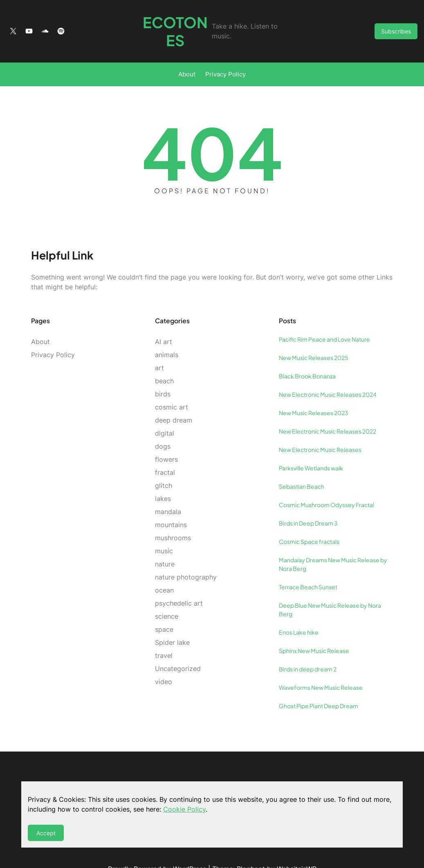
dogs (163, 428)
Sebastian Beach (302, 468)
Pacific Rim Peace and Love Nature (324, 321)
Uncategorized (178, 650)
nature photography (186, 559)
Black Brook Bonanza (307, 358)
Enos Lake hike (299, 614)
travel (164, 637)
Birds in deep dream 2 (308, 651)
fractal (165, 454)
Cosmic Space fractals (309, 523)
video (164, 663)
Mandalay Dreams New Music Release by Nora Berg (333, 546)
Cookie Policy (184, 809)
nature (165, 546)
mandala (168, 493)
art (159, 349)
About (187, 56)
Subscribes (396, 22)
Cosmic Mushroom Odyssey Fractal (326, 486)
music (164, 532)
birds (163, 376)
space (164, 611)
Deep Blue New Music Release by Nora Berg (330, 591)
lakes (163, 480)
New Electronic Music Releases (320, 431)
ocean (164, 572)
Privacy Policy (225, 56)
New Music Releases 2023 (314, 394)
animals (167, 336)
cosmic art (172, 389)
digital (165, 415)
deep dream (174, 402)
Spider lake (172, 624)
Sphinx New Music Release (314, 632)
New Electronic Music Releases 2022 (328, 413)
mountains (171, 506)
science (167, 598)
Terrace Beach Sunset (308, 568)
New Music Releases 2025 (314, 339)
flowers (166, 441)
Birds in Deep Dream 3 (308, 505)
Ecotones (167, 22)
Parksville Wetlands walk (311, 450)
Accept (46, 833)
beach (164, 362)
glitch (164, 467)
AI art (164, 323)
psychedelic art (179, 585)
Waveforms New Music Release (321, 669)
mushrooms (173, 519)
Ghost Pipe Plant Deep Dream (319, 687)
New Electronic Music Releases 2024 (328, 376)
